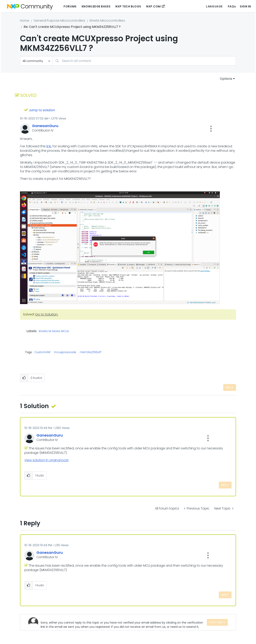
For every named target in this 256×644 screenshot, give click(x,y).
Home (25, 21)
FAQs (232, 6)
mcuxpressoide (65, 352)
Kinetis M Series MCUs (54, 331)
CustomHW (42, 352)
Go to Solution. (47, 314)
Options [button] (226, 79)
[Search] (144, 61)
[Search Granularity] (36, 61)
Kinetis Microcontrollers (107, 21)
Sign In (245, 6)
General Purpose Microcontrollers (59, 21)
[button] (211, 129)
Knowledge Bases (96, 6)
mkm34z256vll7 (91, 352)
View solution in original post (46, 460)
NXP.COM (153, 6)
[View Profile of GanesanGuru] (45, 126)
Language (214, 6)
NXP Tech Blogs (128, 6)
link (49, 146)
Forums (70, 6)
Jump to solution (42, 110)
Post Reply (217, 622)
